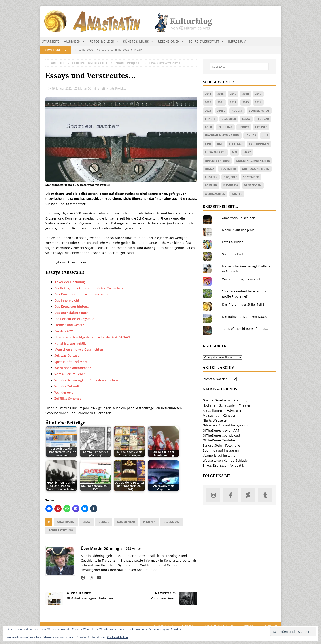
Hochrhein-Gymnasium (222, 135)
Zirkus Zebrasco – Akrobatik (223, 465)
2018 (246, 94)
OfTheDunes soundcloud (221, 435)
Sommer (211, 185)
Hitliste (261, 127)
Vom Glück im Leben (70, 374)
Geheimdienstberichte (90, 63)
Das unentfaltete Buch (71, 313)
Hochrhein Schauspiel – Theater (227, 405)
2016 (221, 94)
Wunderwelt (64, 392)
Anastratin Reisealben (239, 218)
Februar (263, 119)
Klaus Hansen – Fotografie (222, 410)
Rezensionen (171, 41)
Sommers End (233, 254)
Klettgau (236, 144)
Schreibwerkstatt (206, 41)
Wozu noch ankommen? (73, 368)
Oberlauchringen (256, 169)
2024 (258, 102)
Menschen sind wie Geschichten (79, 349)
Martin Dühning (89, 88)
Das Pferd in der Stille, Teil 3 (243, 304)
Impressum (237, 41)
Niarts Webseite (215, 420)
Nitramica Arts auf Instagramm (226, 425)
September (251, 177)
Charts (210, 119)
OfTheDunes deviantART (221, 430)
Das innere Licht (67, 300)
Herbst (244, 127)
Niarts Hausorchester (253, 161)
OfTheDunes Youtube (219, 440)
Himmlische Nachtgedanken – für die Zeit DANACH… (94, 337)
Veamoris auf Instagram (221, 455)
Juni (208, 144)
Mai (235, 152)
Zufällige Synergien (69, 398)
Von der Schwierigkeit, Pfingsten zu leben (86, 380)
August (237, 111)
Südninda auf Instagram (221, 450)
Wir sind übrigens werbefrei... (245, 279)
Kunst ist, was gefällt (70, 343)
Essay (86, 522)
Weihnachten (215, 194)
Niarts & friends (217, 161)
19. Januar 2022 (62, 88)
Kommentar (126, 522)
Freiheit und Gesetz (69, 325)
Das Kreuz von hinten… (72, 306)
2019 (258, 94)
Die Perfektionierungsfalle (74, 319)
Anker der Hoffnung (70, 282)
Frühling (225, 127)
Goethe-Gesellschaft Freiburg (225, 400)
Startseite (51, 41)
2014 (208, 94)
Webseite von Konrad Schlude (225, 460)
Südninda (231, 185)
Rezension (171, 522)
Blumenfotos (259, 111)
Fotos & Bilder (104, 41)
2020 (208, 102)
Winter (237, 194)
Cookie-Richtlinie (117, 637)
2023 (246, 102)
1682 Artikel (133, 548)
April (221, 111)
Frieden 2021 (64, 331)
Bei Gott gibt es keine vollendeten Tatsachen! (89, 288)
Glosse (104, 522)
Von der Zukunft (67, 386)
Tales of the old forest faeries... (245, 329)
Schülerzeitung (61, 530)
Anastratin (66, 522)
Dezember (229, 119)
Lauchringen (259, 144)
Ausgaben (74, 41)
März (247, 152)
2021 (221, 102)
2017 (233, 94)
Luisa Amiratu (215, 152)
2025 (208, 111)
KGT (220, 144)
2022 (233, 102)
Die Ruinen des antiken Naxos (245, 317)
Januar (251, 135)
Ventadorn (253, 185)
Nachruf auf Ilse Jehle (238, 230)
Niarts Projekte (116, 88)
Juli (265, 135)
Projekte (230, 177)
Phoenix (149, 522)
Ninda (209, 169)
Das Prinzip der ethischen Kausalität (82, 294)
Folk (208, 127)
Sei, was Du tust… (68, 355)
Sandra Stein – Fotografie (221, 445)
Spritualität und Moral (71, 362)
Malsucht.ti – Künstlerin (221, 415)
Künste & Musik (138, 41)
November (228, 169)
